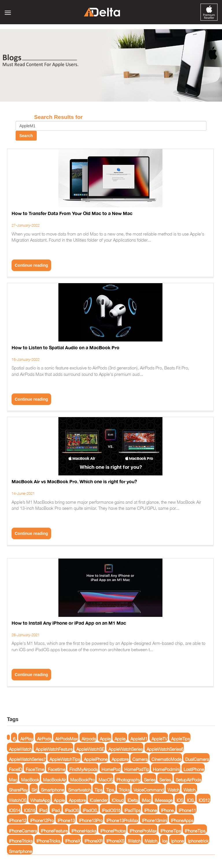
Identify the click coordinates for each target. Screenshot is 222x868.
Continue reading (31, 265)
